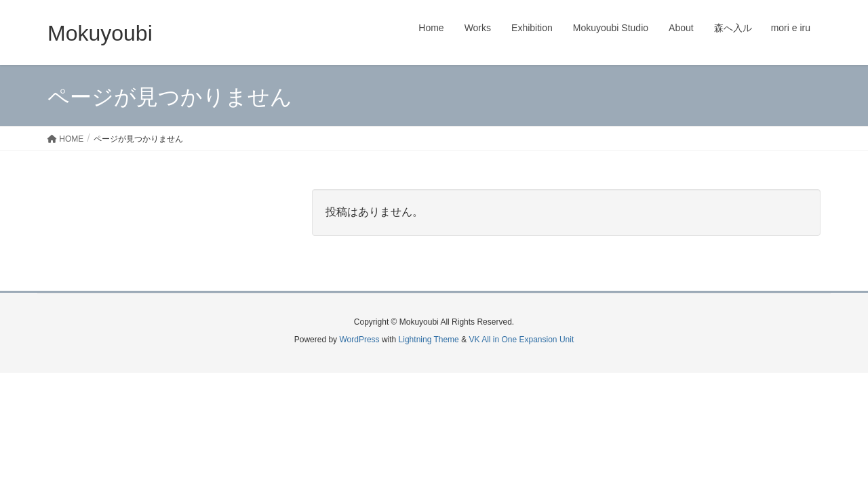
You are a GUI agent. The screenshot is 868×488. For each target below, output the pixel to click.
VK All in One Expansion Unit (521, 340)
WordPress (359, 340)
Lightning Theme (429, 340)
